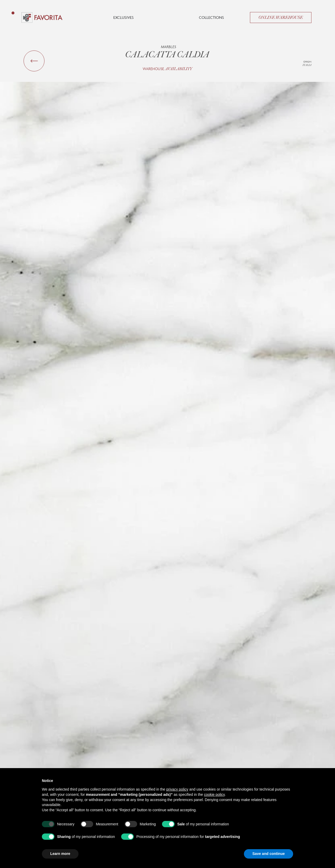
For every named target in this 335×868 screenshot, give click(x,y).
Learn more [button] (60, 854)
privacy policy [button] (177, 789)
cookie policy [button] (214, 795)
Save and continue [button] (269, 854)
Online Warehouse (281, 18)
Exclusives (124, 17)
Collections (211, 17)
